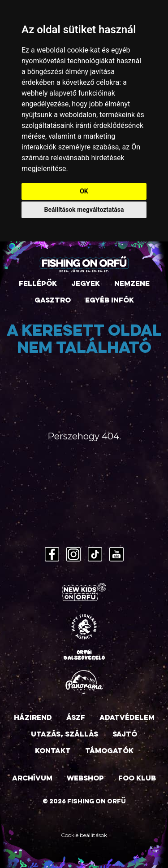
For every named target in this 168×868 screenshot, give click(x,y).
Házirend (33, 718)
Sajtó (125, 735)
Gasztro (53, 301)
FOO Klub (137, 779)
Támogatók (109, 751)
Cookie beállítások (84, 835)
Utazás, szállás (65, 735)
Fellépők (38, 284)
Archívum (32, 779)
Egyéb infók (110, 301)
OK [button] (84, 191)
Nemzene (132, 284)
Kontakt (53, 751)
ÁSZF (76, 718)
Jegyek (86, 284)
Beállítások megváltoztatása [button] (84, 210)
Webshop (85, 779)
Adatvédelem (127, 718)
